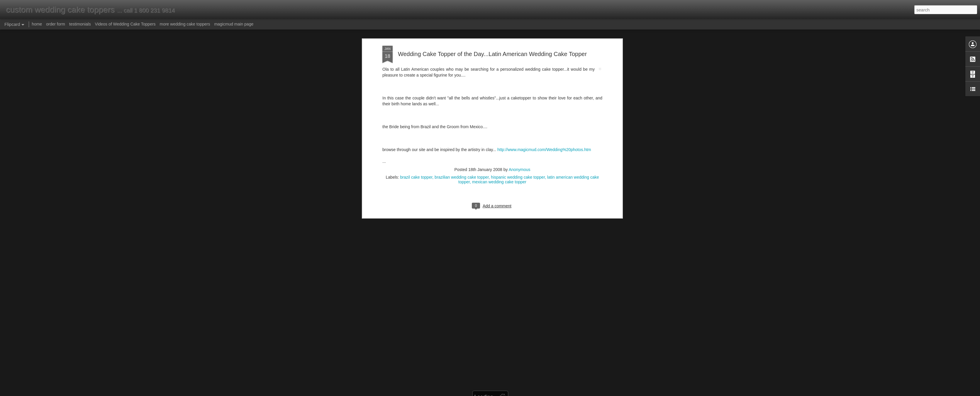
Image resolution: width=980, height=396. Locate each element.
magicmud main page (234, 24)
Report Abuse (526, 393)
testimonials (80, 24)
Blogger (508, 393)
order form (56, 24)
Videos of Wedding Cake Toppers (125, 24)
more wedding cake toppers (185, 24)
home (37, 24)
